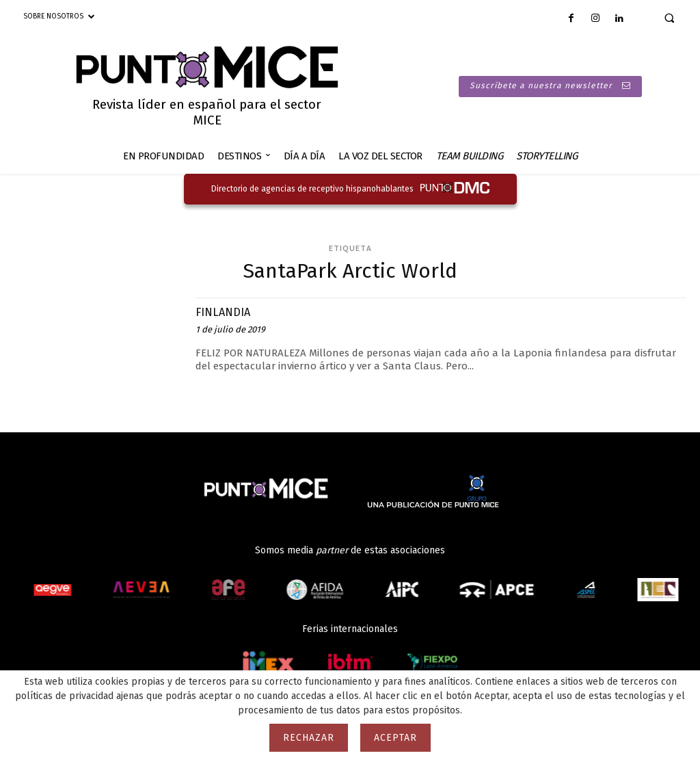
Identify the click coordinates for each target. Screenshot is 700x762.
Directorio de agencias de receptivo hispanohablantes (312, 189)
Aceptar (395, 738)
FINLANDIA (227, 312)
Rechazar (309, 738)
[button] (669, 18)
